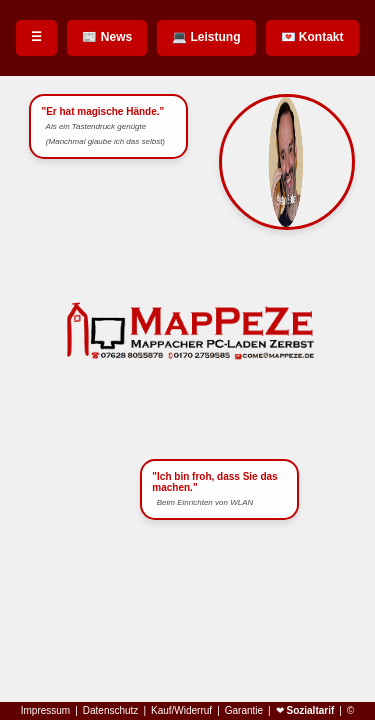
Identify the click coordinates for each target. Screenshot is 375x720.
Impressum (45, 711)
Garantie (244, 711)
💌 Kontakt (312, 37)
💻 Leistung (206, 37)
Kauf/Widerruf (181, 711)
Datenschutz (111, 711)
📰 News (107, 37)
